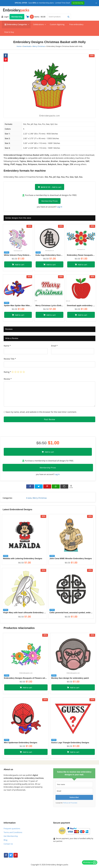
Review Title (10, 359)
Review (8, 379)
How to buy (9, 32)
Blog (6, 840)
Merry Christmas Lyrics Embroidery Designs (49, 306)
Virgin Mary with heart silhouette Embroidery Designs (25, 613)
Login (5, 16)
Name (7, 346)
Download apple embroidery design (81, 306)
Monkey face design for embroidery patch (70, 678)
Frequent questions (12, 828)
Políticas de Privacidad (70, 803)
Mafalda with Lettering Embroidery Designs (23, 559)
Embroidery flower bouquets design (81, 255)
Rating (7, 372)
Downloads (27, 46)
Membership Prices (49, 201)
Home (19, 46)
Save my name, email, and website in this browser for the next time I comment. (41, 412)
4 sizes (29, 498)
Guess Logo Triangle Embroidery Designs (70, 743)
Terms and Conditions (13, 832)
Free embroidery (76, 24)
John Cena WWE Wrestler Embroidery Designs (71, 559)
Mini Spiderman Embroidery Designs (21, 743)
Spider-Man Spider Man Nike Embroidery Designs (18, 306)
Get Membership (11, 836)
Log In (59, 207)
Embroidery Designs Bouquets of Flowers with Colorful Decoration (26, 678)
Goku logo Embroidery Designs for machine (49, 255)
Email (54, 346)
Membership (17, 17)
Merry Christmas (39, 46)
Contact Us (8, 844)
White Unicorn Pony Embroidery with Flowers (18, 255)
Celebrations (38, 24)
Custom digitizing (57, 24)
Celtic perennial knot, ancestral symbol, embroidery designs (71, 613)
